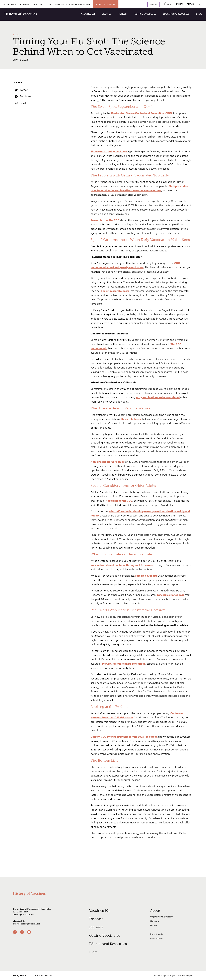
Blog (16, 35)
